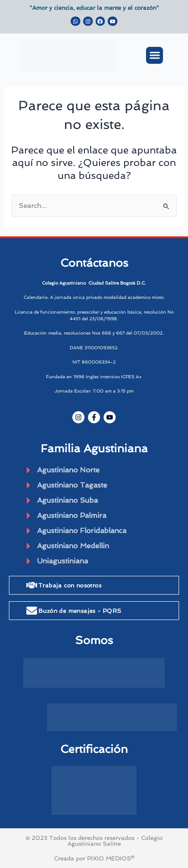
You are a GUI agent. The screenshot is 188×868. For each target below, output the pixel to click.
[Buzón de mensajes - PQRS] (32, 611)
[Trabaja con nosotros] (32, 585)
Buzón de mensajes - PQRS (80, 611)
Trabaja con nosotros (70, 585)
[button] (155, 55)
